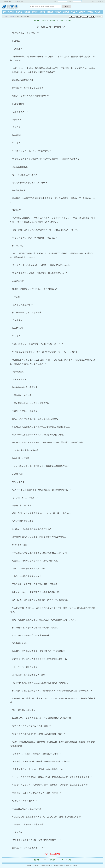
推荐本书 (37, 21)
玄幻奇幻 (19, 12)
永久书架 (11, 12)
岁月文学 (10, 7)
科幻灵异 (58, 12)
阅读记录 (98, 12)
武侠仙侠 (27, 12)
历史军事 (42, 12)
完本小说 (90, 12)
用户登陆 (94, 1)
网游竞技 (50, 12)
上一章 (44, 21)
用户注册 (100, 1)
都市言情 (35, 12)
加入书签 (69, 21)
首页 (5, 12)
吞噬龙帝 (12, 17)
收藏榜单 (82, 12)
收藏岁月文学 (19, 1)
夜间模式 (98, 17)
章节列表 (52, 21)
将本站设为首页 (8, 1)
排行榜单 (74, 12)
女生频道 (66, 12)
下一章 (61, 21)
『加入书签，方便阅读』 (52, 854)
